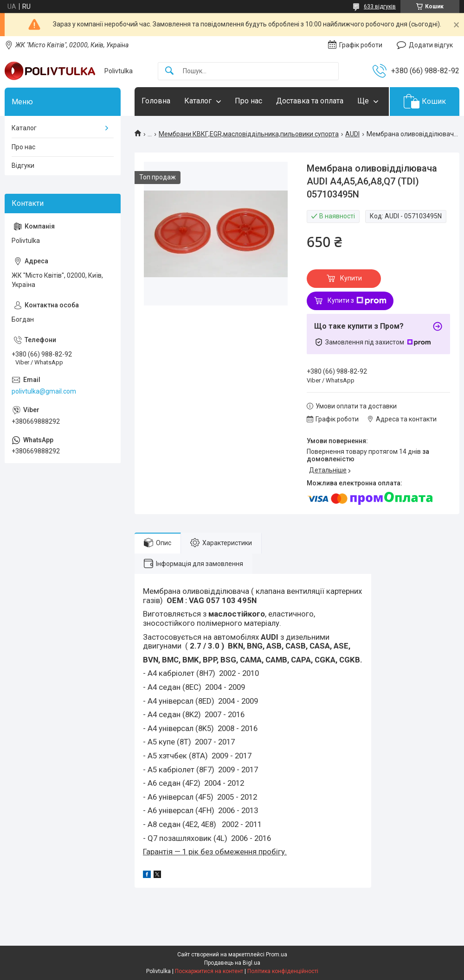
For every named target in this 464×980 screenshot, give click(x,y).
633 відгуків (380, 6)
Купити (351, 278)
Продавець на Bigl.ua (232, 963)
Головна (156, 101)
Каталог (198, 101)
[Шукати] (169, 71)
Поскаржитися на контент (209, 971)
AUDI (352, 134)
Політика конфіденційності (283, 971)
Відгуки (23, 165)
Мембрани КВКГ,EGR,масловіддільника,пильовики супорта (249, 134)
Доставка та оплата (310, 101)
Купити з (357, 301)
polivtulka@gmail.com (44, 391)
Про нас (248, 101)
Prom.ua (277, 955)
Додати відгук (431, 45)
